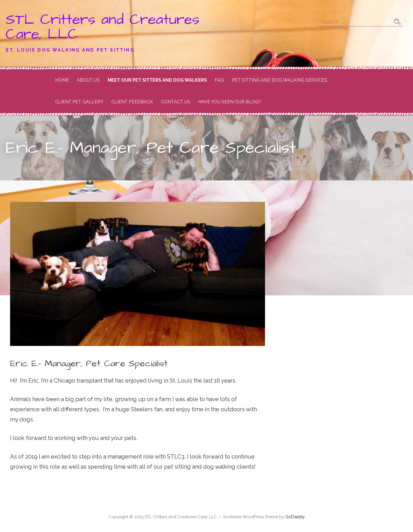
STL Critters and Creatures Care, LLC (103, 27)
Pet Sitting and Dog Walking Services (280, 80)
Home (62, 80)
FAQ (219, 80)
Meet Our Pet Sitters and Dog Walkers (157, 80)
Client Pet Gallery (79, 102)
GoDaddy (295, 517)
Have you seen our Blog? (230, 102)
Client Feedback (132, 102)
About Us (88, 80)
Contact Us (176, 102)
